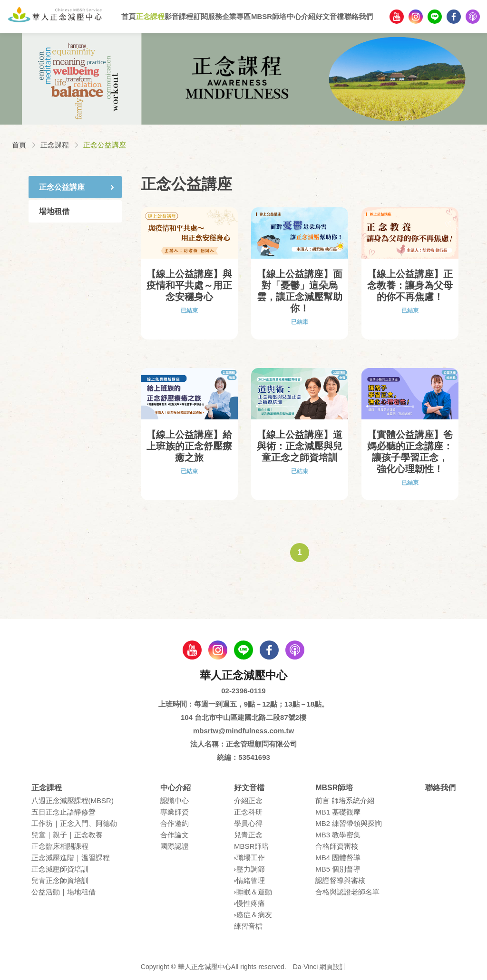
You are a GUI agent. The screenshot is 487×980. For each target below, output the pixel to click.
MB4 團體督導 (338, 858)
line (435, 17)
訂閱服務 (208, 16)
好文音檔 (330, 16)
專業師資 (175, 812)
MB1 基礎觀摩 (338, 812)
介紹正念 (248, 800)
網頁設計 (333, 967)
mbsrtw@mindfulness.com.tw (243, 731)
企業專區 (236, 16)
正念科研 (248, 812)
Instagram (416, 17)
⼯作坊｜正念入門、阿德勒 (74, 823)
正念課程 (150, 16)
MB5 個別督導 (338, 869)
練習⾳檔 (248, 926)
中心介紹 (301, 16)
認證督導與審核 (340, 880)
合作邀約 (175, 823)
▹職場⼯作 (249, 858)
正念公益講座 (62, 187)
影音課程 (179, 16)
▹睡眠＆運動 (253, 892)
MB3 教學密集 (338, 835)
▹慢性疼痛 (249, 903)
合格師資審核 (337, 846)
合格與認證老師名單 (347, 892)
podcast (473, 17)
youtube (397, 17)
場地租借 (54, 211)
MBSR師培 (269, 16)
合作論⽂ (175, 835)
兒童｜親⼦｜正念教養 (67, 835)
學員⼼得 (248, 823)
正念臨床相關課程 (60, 846)
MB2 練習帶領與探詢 (349, 823)
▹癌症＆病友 (253, 915)
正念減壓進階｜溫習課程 (71, 858)
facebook (454, 17)
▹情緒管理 (249, 880)
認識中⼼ (175, 800)
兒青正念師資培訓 (60, 880)
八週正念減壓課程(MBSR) (73, 800)
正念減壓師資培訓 (60, 869)
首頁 (128, 16)
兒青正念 (248, 835)
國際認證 (175, 846)
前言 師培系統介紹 (345, 800)
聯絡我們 (359, 16)
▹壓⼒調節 (249, 869)
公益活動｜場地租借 (63, 892)
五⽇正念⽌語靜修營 (63, 812)
